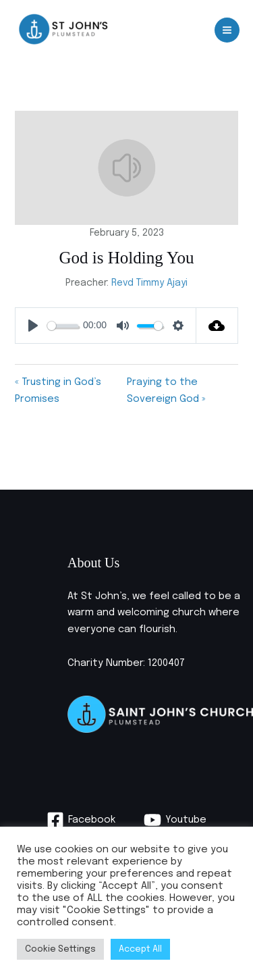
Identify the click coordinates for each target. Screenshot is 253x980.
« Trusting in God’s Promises (58, 390)
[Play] (33, 326)
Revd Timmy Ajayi (149, 283)
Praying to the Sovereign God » (166, 390)
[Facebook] (81, 820)
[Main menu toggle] (227, 30)
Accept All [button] (140, 949)
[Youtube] (175, 820)
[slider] (62, 326)
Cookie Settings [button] (60, 949)
